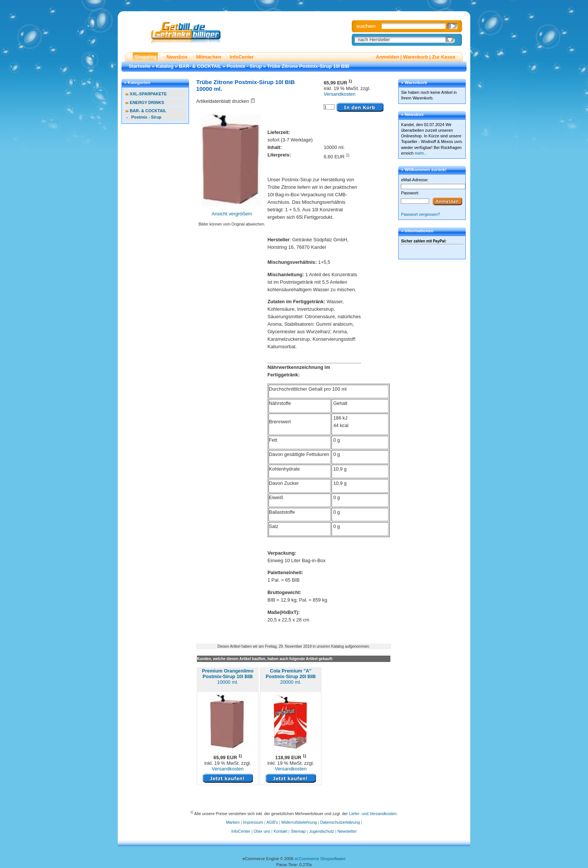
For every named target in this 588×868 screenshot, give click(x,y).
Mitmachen (209, 57)
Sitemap (298, 831)
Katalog (165, 66)
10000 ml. (228, 676)
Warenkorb (415, 57)
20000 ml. (291, 676)
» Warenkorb (414, 83)
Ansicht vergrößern (232, 214)
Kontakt (280, 831)
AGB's (272, 822)
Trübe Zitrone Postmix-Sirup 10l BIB (308, 66)
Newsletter (347, 831)
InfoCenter (241, 57)
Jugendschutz (322, 831)
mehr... (421, 153)
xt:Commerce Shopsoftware (320, 859)
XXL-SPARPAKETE (148, 94)
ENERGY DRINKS (147, 102)
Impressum (253, 822)
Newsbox (177, 57)
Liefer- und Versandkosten (373, 813)
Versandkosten (340, 94)
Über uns (262, 831)
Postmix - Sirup (244, 66)
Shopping (145, 57)
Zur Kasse (444, 57)
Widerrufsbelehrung (299, 822)
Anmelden (387, 57)
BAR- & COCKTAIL (200, 66)
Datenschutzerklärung (340, 822)
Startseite (139, 66)
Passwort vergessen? (420, 214)
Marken (233, 822)
